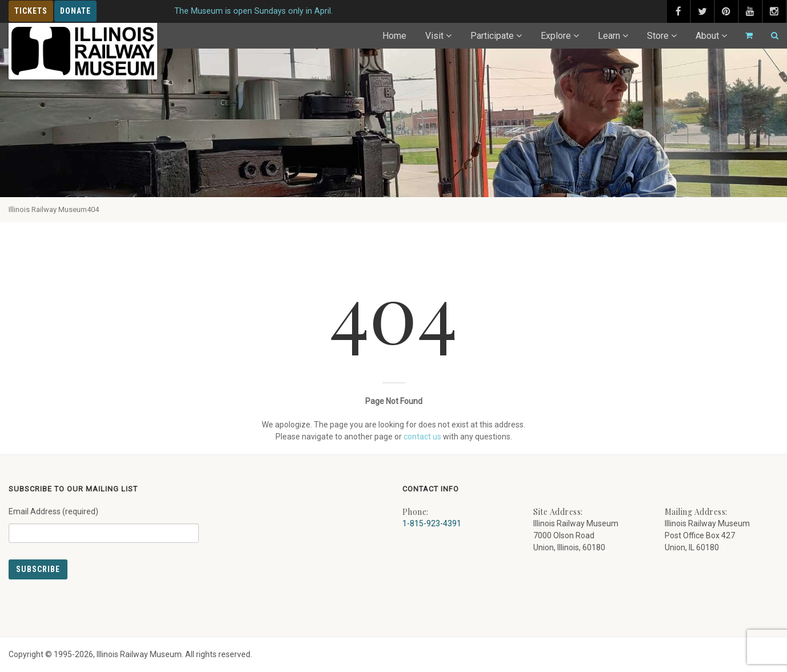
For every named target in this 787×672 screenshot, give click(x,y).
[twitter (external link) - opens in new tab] (702, 11)
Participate (492, 36)
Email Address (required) (104, 521)
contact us (422, 437)
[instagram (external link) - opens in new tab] (774, 11)
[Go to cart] (744, 36)
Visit (434, 36)
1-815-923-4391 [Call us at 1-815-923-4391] (432, 523)
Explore (556, 36)
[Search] (770, 36)
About (707, 36)
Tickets (31, 11)
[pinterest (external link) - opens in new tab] (726, 11)
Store (658, 36)
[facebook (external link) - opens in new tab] (678, 11)
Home (394, 36)
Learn (609, 36)
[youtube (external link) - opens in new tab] (750, 11)
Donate (75, 11)
